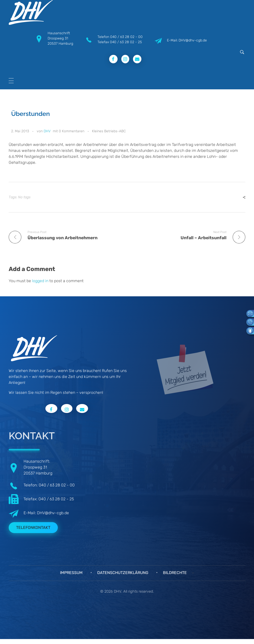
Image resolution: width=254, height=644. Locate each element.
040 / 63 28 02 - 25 (126, 42)
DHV (47, 131)
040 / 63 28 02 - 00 (126, 37)
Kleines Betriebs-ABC (109, 131)
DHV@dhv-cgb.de (53, 513)
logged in (41, 281)
